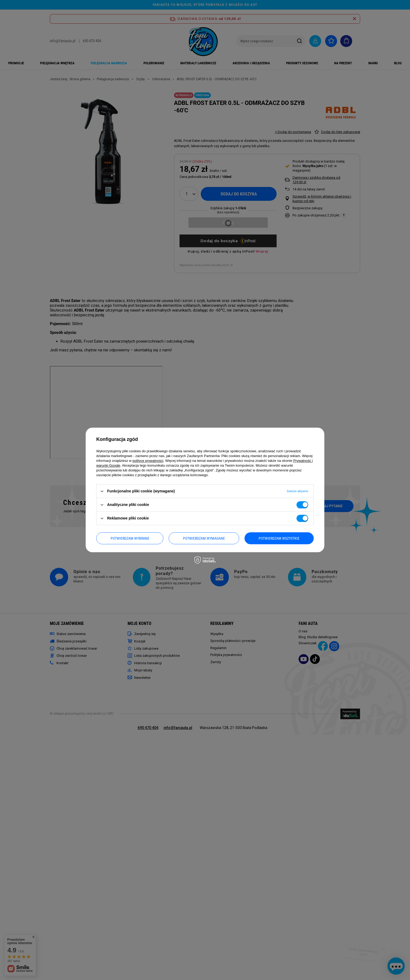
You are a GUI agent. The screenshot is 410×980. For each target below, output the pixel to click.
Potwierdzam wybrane (130, 538)
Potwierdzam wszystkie (279, 538)
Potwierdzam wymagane (204, 538)
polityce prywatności (148, 461)
